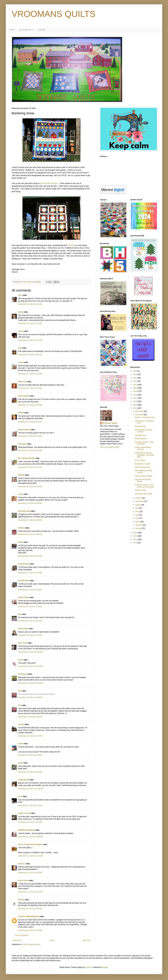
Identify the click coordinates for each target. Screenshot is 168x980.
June (137, 512)
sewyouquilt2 (24, 780)
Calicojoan (23, 444)
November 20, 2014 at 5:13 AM (30, 436)
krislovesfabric (24, 430)
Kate (20, 348)
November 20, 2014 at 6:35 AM (30, 487)
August (138, 505)
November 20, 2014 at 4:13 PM (30, 755)
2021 (135, 385)
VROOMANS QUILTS (54, 14)
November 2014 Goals (143, 494)
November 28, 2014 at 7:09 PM (30, 930)
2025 (135, 371)
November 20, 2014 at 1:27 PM (30, 736)
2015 (135, 405)
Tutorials (41, 30)
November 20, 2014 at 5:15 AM (30, 450)
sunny (21, 494)
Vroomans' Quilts (110, 423)
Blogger (105, 967)
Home (12, 30)
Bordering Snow (141, 439)
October (138, 498)
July (137, 508)
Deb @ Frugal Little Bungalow (30, 844)
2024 (135, 374)
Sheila (21, 542)
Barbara (21, 528)
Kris (20, 691)
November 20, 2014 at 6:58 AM (30, 534)
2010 (135, 543)
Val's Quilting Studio (27, 458)
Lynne (21, 744)
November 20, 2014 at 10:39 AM (30, 666)
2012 (135, 536)
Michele (21, 900)
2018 (135, 395)
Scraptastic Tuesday (143, 464)
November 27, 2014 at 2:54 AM (30, 909)
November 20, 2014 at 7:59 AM (30, 606)
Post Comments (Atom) (31, 944)
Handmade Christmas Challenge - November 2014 (144, 455)
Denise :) (22, 864)
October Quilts (140, 490)
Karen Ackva (23, 880)
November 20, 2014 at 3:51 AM (30, 355)
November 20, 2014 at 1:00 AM (30, 304)
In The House (140, 460)
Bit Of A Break (140, 426)
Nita (20, 614)
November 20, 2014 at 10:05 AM (30, 652)
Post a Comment (22, 935)
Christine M (23, 674)
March (138, 522)
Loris (20, 796)
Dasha (21, 312)
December (139, 411)
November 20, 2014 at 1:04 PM (30, 698)
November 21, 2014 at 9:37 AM (30, 822)
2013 (135, 533)
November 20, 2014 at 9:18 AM (30, 635)
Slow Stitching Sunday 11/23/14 (143, 431)
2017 (135, 398)
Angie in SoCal (24, 813)
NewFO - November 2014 (145, 417)
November (139, 415)
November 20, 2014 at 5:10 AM (30, 422)
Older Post (86, 940)
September (140, 501)
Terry (20, 295)
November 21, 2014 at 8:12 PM (30, 873)
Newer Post (17, 940)
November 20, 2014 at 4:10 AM (30, 374)
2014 (135, 408)
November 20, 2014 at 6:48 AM (30, 503)
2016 (135, 401)
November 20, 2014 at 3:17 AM (30, 340)
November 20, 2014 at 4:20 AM (30, 388)
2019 (135, 391)
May (137, 515)
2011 (135, 539)
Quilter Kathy (24, 597)
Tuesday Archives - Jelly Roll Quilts (144, 443)
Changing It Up (140, 435)
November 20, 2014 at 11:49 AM (30, 683)
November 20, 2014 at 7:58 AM (30, 573)
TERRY (71, 245)
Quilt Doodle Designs (49, 183)
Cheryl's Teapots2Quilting (29, 916)
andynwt (88, 967)
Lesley (21, 362)
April (137, 518)
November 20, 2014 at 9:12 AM (30, 621)
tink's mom (23, 643)
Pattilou (21, 475)
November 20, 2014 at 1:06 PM (30, 717)
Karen (21, 763)
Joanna (21, 724)
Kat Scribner (23, 629)
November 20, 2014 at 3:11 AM (30, 323)
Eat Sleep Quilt (24, 511)
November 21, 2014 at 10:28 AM (30, 837)
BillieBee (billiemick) (27, 830)
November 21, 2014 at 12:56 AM (30, 789)
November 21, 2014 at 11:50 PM (31, 892)
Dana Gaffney (24, 396)
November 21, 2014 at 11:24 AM (30, 856)
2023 (135, 378)
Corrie (21, 660)
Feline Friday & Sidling (143, 476)
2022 (135, 381)
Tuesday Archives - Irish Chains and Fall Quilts (144, 486)
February (139, 525)
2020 (135, 388)
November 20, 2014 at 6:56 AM (30, 520)
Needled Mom (24, 564)
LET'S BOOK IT (26, 30)
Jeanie (21, 331)
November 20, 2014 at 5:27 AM (30, 467)
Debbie (21, 413)
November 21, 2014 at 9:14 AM (30, 805)
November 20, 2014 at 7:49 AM (30, 556)
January (138, 528)
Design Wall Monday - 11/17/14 (143, 448)
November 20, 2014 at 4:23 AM (30, 405)
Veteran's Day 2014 (142, 467)
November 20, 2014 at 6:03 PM (30, 772)
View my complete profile (110, 447)
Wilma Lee (22, 382)
